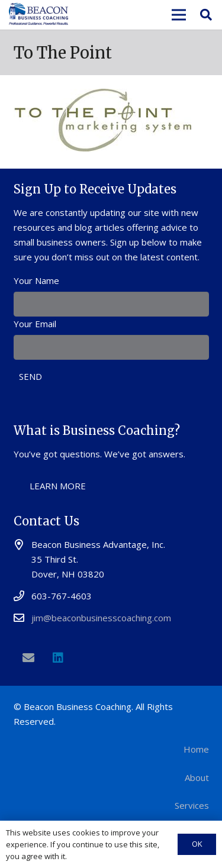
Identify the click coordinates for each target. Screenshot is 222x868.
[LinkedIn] (58, 658)
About (197, 777)
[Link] (38, 15)
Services (192, 805)
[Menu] (179, 15)
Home (196, 749)
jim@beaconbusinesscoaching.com (101, 618)
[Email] (28, 658)
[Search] (206, 15)
